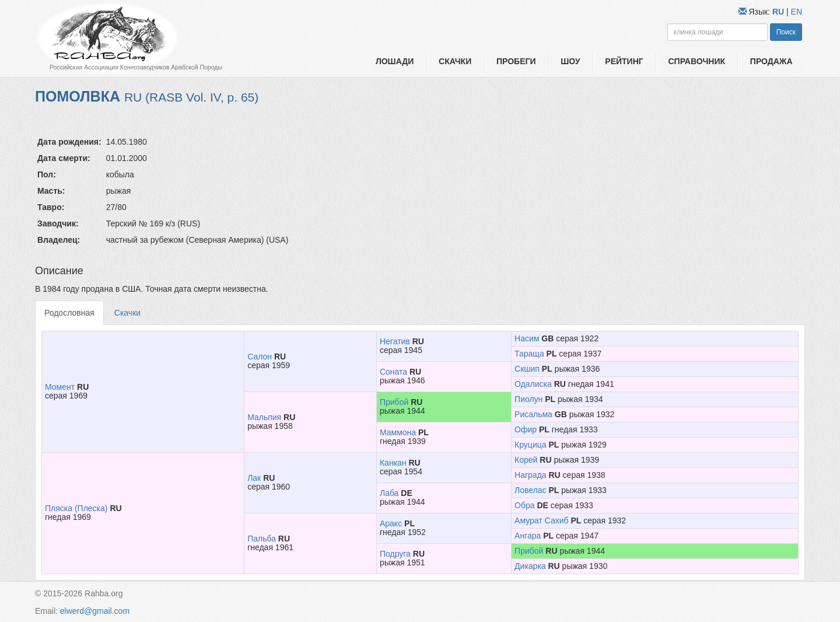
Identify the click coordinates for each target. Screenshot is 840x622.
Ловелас (531, 490)
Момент (60, 387)
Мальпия (264, 417)
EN (797, 12)
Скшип (527, 369)
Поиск (786, 32)
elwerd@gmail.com (95, 611)
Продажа (771, 61)
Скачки (455, 61)
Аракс (391, 523)
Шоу (570, 61)
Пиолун (528, 399)
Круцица (530, 445)
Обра (524, 505)
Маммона (398, 432)
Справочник (696, 61)
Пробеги (516, 61)
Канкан (393, 463)
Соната (393, 372)
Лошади (395, 61)
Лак (254, 478)
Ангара (528, 536)
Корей (526, 460)
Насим (527, 338)
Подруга (395, 554)
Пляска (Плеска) (76, 508)
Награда (531, 475)
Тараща (529, 354)
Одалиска (533, 384)
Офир (526, 429)
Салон (260, 357)
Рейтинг (624, 61)
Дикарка (530, 566)
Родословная (69, 313)
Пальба (262, 539)
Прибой (394, 402)
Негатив (395, 341)
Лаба (389, 493)
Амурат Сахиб (541, 520)
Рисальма (533, 414)
